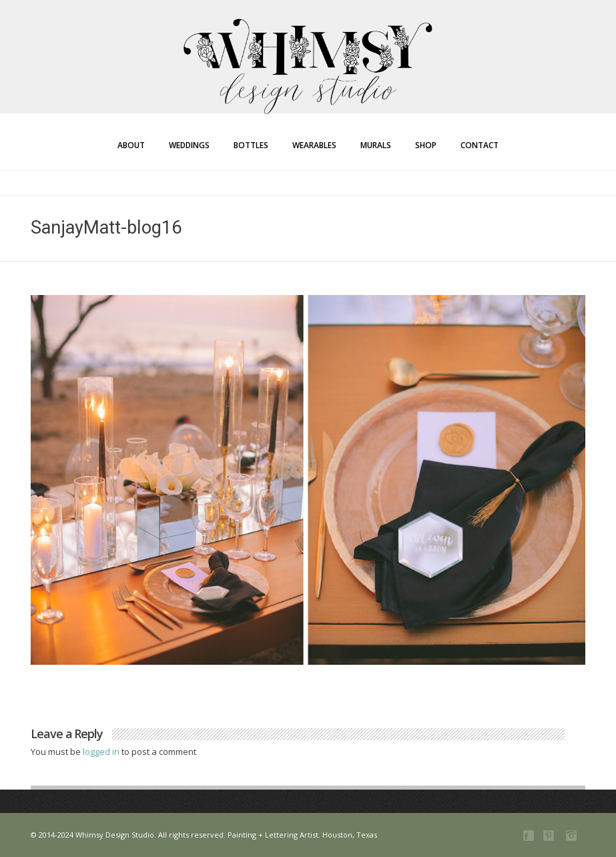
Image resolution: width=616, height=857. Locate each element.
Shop (426, 145)
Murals (376, 145)
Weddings (189, 145)
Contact (480, 145)
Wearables (314, 145)
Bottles (251, 145)
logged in (102, 752)
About (131, 145)
